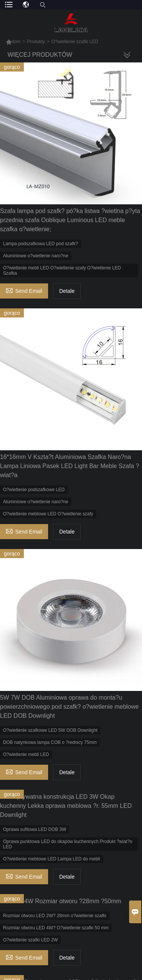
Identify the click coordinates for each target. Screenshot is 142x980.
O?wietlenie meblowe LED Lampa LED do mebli (51, 859)
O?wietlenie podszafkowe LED (34, 490)
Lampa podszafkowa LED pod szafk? (41, 244)
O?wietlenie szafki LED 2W (30, 940)
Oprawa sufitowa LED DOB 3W (35, 829)
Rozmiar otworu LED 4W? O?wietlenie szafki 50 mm (56, 928)
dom (13, 42)
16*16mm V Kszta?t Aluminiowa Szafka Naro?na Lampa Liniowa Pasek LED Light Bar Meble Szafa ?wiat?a (69, 466)
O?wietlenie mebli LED (26, 754)
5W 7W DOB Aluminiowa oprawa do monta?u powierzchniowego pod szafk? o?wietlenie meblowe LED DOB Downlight (69, 707)
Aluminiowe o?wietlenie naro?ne (36, 256)
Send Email (24, 290)
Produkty (36, 42)
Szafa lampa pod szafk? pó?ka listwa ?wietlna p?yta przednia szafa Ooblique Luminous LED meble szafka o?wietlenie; (70, 220)
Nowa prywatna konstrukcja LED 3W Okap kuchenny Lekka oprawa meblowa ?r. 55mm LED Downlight (66, 806)
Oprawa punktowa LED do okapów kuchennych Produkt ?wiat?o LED (68, 844)
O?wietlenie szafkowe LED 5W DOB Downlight (50, 730)
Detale (67, 291)
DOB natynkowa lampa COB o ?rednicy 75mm (50, 742)
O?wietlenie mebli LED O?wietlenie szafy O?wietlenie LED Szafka (62, 271)
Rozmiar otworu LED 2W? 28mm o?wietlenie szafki (55, 916)
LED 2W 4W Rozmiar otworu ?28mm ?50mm (61, 901)
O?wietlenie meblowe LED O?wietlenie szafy (48, 514)
